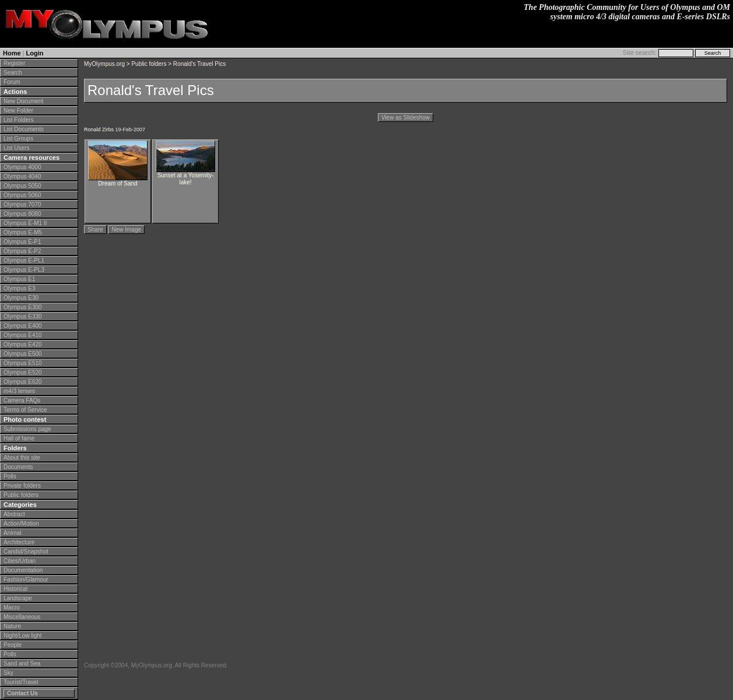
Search (13, 73)
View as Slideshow (406, 118)
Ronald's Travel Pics (199, 64)
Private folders (22, 486)
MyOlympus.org (104, 64)
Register (14, 63)
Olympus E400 (23, 326)
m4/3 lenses (19, 391)
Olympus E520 (23, 372)
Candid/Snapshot (26, 552)
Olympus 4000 (22, 167)
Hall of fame (19, 438)
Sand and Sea (22, 664)
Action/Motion (21, 524)
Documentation (23, 570)
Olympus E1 (19, 279)
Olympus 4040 (22, 176)
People (13, 645)
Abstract (14, 514)
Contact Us (22, 693)
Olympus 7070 (22, 204)
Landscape (18, 598)
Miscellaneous (22, 617)
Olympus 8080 (22, 214)
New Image (126, 230)
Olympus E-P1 (22, 242)
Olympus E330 (23, 316)
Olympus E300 (23, 307)
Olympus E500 (23, 354)
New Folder (18, 111)
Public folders (21, 495)
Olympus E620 (23, 382)
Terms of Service (25, 410)
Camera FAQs (22, 400)
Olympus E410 (23, 335)
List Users (16, 148)
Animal (13, 533)
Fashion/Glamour (26, 580)
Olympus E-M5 (23, 232)
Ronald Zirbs (99, 129)
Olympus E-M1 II (25, 223)
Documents (18, 467)
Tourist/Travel (21, 682)
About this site (22, 458)
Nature (12, 626)
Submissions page (27, 429)
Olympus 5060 (22, 195)
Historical (15, 589)
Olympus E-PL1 (24, 260)
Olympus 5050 (22, 186)
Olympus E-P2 (22, 251)
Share (95, 230)
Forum (12, 82)
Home (12, 53)
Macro (12, 608)
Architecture (19, 542)
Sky (8, 673)
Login (35, 53)
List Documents (24, 129)
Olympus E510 (23, 363)
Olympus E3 (19, 288)
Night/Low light (23, 636)
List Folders (19, 120)
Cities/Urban (20, 561)
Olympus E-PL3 (24, 270)
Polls (10, 476)
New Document (23, 101)
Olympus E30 (21, 298)
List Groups (18, 139)
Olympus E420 (23, 344)
